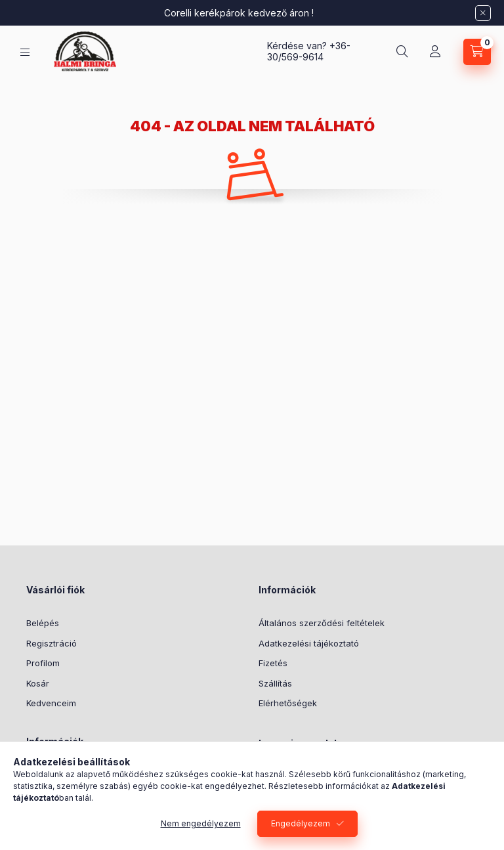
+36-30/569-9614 (309, 51)
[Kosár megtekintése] (477, 52)
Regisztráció (52, 643)
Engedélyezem (301, 823)
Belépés (43, 623)
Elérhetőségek (288, 703)
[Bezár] (483, 13)
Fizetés (273, 663)
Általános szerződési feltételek (322, 623)
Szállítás (275, 683)
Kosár (38, 683)
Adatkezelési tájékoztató (309, 643)
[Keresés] (402, 52)
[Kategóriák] (25, 52)
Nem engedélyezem (201, 823)
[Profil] (435, 52)
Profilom (43, 663)
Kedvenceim (51, 703)
